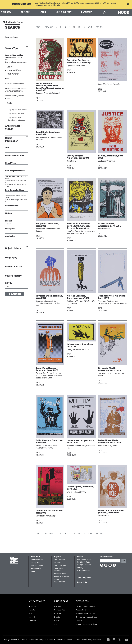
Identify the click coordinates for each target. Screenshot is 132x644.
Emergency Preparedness (86, 617)
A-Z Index (58, 606)
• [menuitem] (45, 640)
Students (32, 606)
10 (65, 27)
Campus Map (60, 610)
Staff (31, 613)
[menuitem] (38, 612)
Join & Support (64, 12)
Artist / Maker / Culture (13, 127)
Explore (25, 12)
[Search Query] (110, 561)
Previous (49, 27)
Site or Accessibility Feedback (88, 640)
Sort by (9, 283)
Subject (9, 221)
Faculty (80, 568)
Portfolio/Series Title (15, 155)
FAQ (33, 571)
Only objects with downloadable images (16, 119)
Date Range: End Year (15, 190)
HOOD (124, 12)
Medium (9, 213)
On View (58, 563)
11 (70, 27)
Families (32, 621)
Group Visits (36, 563)
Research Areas (14, 267)
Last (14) (99, 27)
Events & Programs (62, 577)
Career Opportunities (59, 581)
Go (124, 561)
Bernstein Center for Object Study (84, 561)
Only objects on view (16, 114)
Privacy (50, 640)
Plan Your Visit (37, 560)
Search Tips (12, 48)
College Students (84, 565)
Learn (43, 12)
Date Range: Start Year (15, 171)
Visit (56, 624)
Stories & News (60, 574)
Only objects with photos (17, 110)
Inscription (10, 229)
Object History (13, 248)
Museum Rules (37, 565)
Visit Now (6, 12)
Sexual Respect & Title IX (86, 624)
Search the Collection (58, 569)
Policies (59, 640)
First (38, 27)
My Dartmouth (38, 601)
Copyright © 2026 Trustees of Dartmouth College (23, 640)
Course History (13, 276)
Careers (79, 621)
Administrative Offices (85, 613)
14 (84, 27)
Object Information (12, 140)
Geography (11, 258)
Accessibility (36, 568)
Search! (15, 294)
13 (79, 27)
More (7, 79)
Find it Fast (61, 601)
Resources (82, 601)
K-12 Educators (83, 571)
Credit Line (10, 236)
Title (7, 148)
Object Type (10, 163)
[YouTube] (126, 640)
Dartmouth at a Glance (85, 606)
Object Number (12, 206)
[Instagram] (114, 640)
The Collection (60, 565)
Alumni (32, 617)
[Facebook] (108, 640)
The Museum (59, 560)
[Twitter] (120, 640)
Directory (58, 613)
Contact (69, 640)
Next (90, 27)
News (56, 621)
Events (57, 617)
